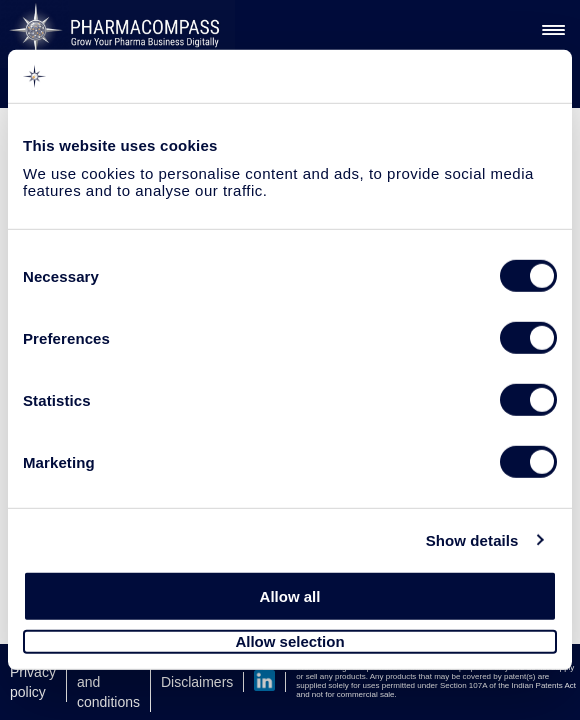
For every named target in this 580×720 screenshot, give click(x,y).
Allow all (290, 596)
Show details (472, 539)
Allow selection (289, 641)
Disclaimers (197, 682)
